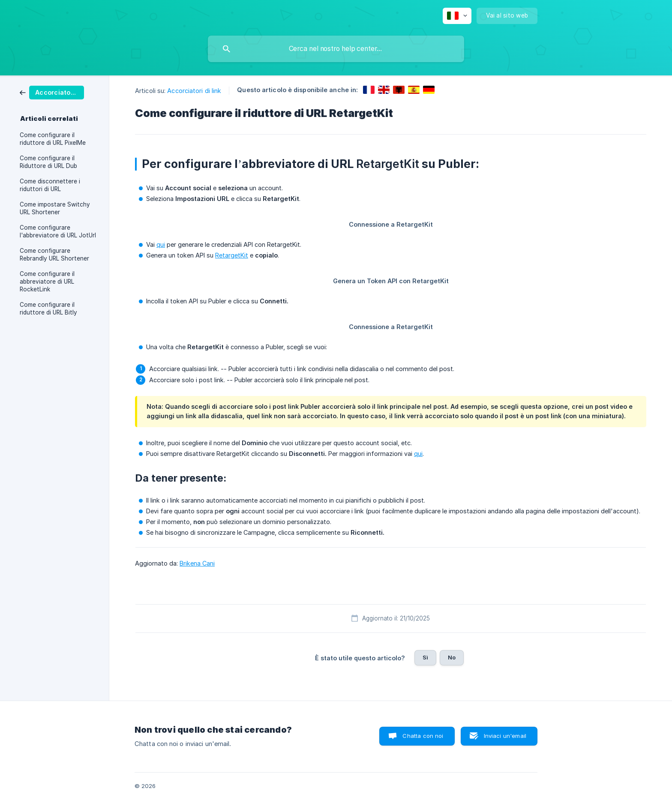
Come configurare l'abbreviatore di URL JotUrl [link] (58, 231)
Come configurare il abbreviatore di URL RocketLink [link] (47, 282)
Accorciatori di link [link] (194, 91)
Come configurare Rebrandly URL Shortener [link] (54, 255)
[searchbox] (336, 49)
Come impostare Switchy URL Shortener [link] (55, 208)
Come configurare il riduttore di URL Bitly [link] (48, 309)
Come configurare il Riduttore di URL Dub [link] (48, 162)
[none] (457, 16)
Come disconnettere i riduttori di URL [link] (50, 185)
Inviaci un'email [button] (505, 736)
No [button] (452, 657)
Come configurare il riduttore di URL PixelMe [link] (53, 139)
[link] (52, 92)
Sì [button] (425, 657)
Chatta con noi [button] (423, 736)
